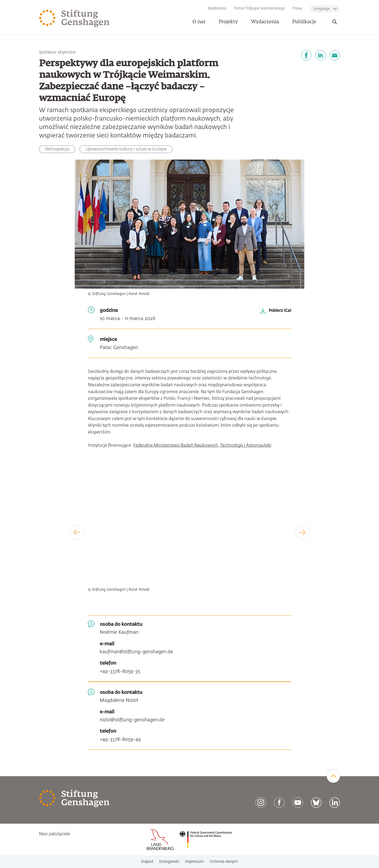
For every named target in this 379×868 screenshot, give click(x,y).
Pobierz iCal (280, 311)
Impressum (194, 862)
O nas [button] (199, 22)
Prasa (297, 8)
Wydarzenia (265, 22)
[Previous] (77, 532)
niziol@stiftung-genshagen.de (132, 720)
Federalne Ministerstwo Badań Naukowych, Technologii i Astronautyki (202, 446)
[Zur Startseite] (74, 18)
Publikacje (304, 22)
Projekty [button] (228, 22)
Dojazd (147, 862)
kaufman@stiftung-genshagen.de (136, 652)
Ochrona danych (224, 862)
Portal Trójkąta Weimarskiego (259, 8)
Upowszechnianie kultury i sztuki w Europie (126, 149)
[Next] (302, 532)
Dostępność (169, 862)
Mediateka (217, 8)
